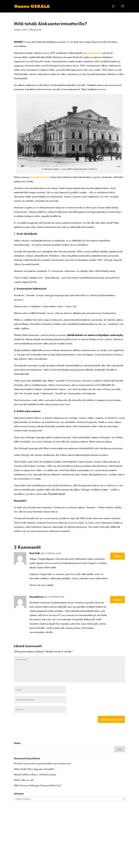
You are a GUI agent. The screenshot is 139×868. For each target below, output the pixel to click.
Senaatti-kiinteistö (40, 177)
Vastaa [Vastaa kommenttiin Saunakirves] (117, 600)
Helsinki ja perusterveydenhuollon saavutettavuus (42, 763)
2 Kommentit (35, 30)
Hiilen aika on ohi (24, 780)
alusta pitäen (94, 53)
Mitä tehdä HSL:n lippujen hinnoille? (34, 769)
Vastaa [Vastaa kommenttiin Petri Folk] (117, 556)
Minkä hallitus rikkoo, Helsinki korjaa (35, 775)
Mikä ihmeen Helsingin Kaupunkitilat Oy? (37, 785)
